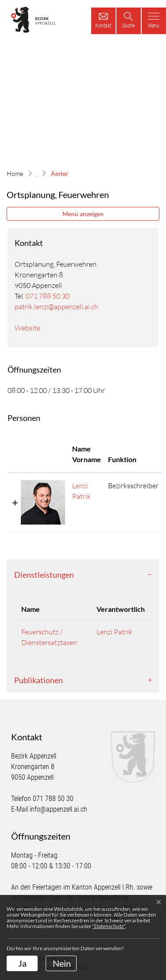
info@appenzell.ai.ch (58, 809)
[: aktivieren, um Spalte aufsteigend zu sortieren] (38, 455)
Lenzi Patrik (114, 632)
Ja (22, 963)
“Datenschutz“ (109, 926)
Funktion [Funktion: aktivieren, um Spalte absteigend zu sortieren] (122, 459)
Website (32, 328)
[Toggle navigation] (154, 21)
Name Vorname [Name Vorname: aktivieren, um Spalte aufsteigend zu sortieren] (87, 454)
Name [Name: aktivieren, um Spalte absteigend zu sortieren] (31, 609)
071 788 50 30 (48, 296)
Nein (62, 963)
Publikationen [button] (39, 680)
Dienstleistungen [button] (44, 575)
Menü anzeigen (83, 214)
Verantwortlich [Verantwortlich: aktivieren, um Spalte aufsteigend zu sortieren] (121, 609)
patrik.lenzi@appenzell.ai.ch (56, 307)
